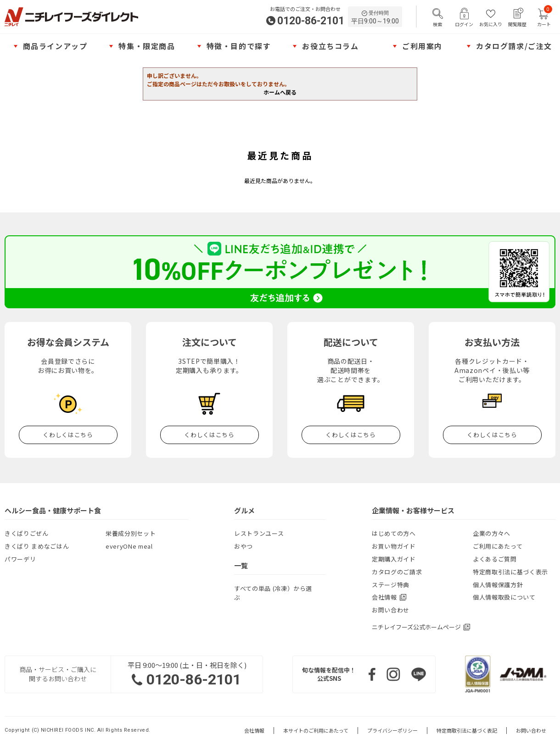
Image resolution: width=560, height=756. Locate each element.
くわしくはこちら (68, 435)
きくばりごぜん (27, 533)
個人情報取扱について (504, 597)
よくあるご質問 (495, 559)
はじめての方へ (394, 533)
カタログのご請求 (397, 572)
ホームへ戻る (280, 92)
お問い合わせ (391, 610)
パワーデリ (20, 559)
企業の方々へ (492, 533)
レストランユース (259, 533)
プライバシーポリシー (392, 731)
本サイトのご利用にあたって (316, 731)
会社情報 (254, 731)
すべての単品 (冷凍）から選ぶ (273, 593)
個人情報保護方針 (498, 585)
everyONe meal (129, 546)
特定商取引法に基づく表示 (510, 572)
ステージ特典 (391, 585)
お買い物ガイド (394, 546)
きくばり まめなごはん (37, 546)
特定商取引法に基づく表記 (467, 731)
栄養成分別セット (131, 533)
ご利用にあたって (498, 546)
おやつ (244, 546)
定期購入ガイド (394, 559)
